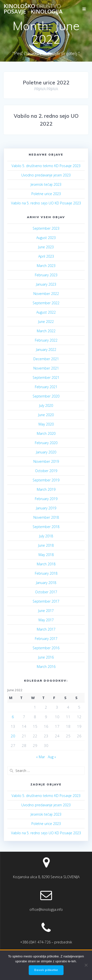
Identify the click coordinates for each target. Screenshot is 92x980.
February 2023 (46, 275)
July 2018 (46, 536)
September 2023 (46, 228)
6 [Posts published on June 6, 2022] (13, 717)
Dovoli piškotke (46, 970)
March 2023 (46, 266)
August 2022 (46, 312)
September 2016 (46, 648)
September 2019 (46, 480)
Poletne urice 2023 (46, 194)
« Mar (40, 757)
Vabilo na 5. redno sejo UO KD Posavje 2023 (46, 203)
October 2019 (46, 471)
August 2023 (46, 238)
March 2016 (46, 667)
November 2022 (46, 294)
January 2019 (46, 508)
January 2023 (46, 284)
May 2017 (46, 620)
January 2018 (46, 583)
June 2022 (46, 322)
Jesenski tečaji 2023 (46, 184)
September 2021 (46, 377)
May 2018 (46, 555)
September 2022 (46, 303)
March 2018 (46, 564)
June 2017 (46, 611)
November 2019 (46, 461)
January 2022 (46, 350)
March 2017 (46, 629)
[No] (86, 965)
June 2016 (46, 657)
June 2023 (46, 247)
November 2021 (46, 368)
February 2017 (46, 639)
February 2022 (46, 340)
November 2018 (46, 517)
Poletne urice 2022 (46, 82)
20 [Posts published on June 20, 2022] (13, 736)
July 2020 (46, 405)
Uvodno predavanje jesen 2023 (46, 175)
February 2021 (46, 387)
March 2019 (46, 489)
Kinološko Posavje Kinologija (33, 9)
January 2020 (46, 452)
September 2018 (46, 527)
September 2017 (46, 601)
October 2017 (46, 592)
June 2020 (46, 415)
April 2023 (46, 256)
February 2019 (46, 499)
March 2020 (46, 433)
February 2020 (46, 443)
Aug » (52, 757)
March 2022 (46, 331)
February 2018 (46, 573)
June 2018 (46, 545)
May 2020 (46, 424)
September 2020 (46, 396)
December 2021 (46, 359)
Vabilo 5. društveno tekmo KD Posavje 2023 (46, 166)
